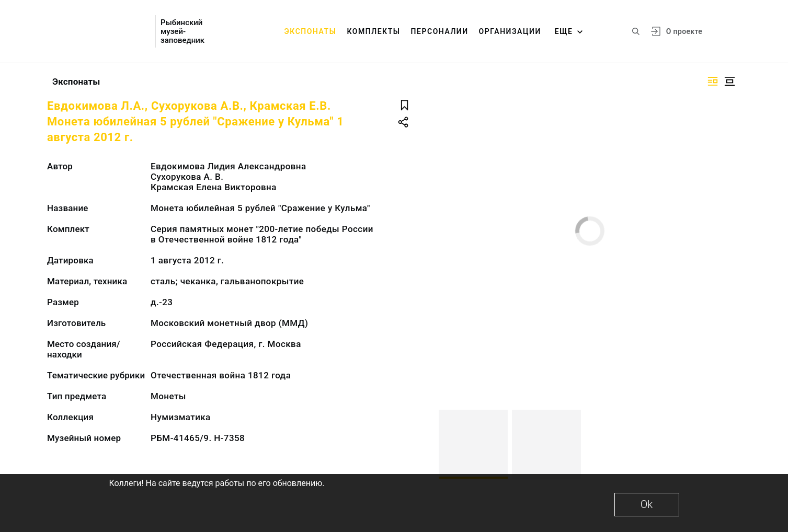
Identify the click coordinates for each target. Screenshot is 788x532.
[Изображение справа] (713, 81)
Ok (647, 504)
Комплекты (373, 31)
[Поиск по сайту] (636, 31)
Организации (510, 31)
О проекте (684, 31)
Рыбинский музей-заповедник (182, 32)
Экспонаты (311, 31)
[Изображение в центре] (729, 81)
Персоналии (440, 31)
